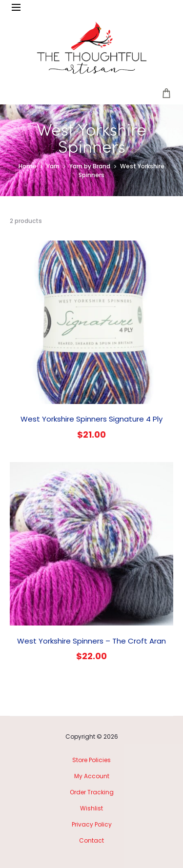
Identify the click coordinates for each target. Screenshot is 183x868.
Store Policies (91, 760)
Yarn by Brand (90, 166)
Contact (91, 840)
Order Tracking (92, 792)
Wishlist (91, 808)
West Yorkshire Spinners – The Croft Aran (91, 641)
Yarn (53, 166)
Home (28, 166)
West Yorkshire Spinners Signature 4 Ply (91, 419)
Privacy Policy (92, 824)
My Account (92, 776)
